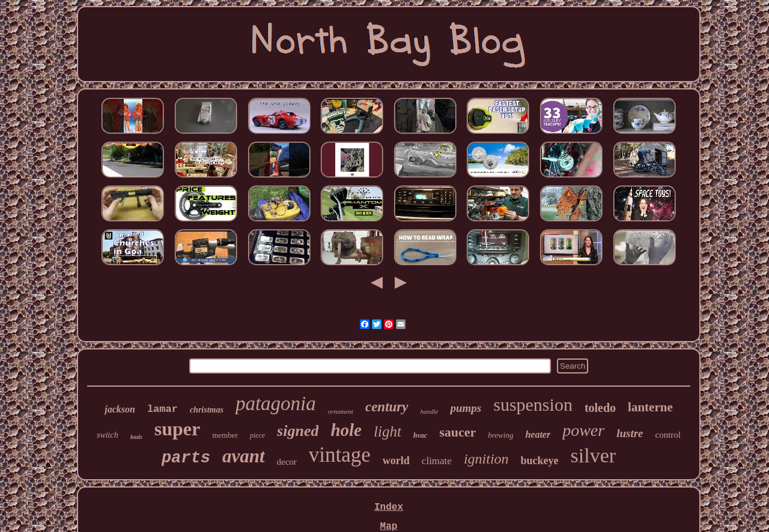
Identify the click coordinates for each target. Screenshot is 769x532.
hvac (420, 435)
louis (136, 437)
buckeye (540, 461)
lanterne (650, 407)
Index (389, 507)
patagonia (276, 404)
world (396, 461)
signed (298, 431)
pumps (466, 408)
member (225, 435)
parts (186, 458)
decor (287, 462)
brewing (500, 435)
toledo (600, 408)
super (177, 429)
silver (594, 455)
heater (538, 434)
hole (346, 430)
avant (244, 456)
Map (389, 527)
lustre (630, 433)
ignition (486, 459)
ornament (341, 411)
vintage (340, 455)
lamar (163, 409)
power (583, 430)
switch (108, 435)
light (388, 431)
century (387, 407)
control (668, 435)
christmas (207, 410)
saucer (457, 432)
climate (437, 461)
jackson (120, 409)
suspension (533, 404)
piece (257, 435)
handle (430, 411)
